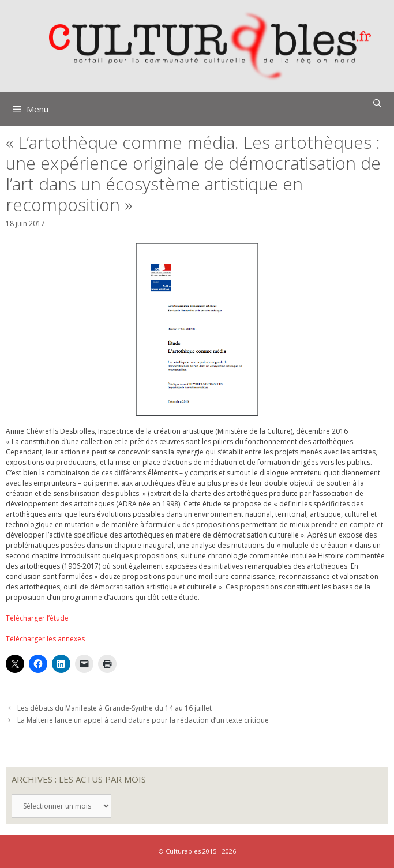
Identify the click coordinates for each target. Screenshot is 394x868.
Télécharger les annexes (45, 639)
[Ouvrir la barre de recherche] (377, 103)
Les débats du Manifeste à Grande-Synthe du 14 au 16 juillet (115, 708)
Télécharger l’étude (37, 618)
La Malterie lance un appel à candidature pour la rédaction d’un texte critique (143, 720)
